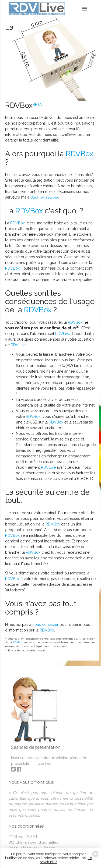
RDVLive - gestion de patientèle (37, 9)
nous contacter (45, 624)
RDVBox (79, 154)
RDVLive (63, 334)
